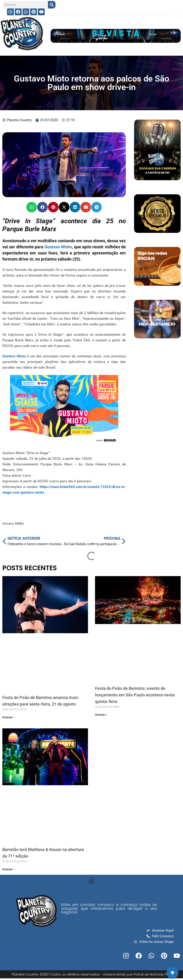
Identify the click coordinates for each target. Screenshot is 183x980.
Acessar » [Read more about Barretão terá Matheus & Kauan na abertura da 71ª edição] (8, 869)
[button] (32, 207)
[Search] (52, 5)
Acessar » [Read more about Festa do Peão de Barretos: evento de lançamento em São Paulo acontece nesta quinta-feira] (101, 715)
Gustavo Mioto (58, 247)
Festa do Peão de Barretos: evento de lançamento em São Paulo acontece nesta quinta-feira (135, 695)
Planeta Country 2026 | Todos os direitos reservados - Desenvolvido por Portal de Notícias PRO (91, 974)
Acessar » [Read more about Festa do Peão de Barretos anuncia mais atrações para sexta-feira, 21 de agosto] (8, 717)
